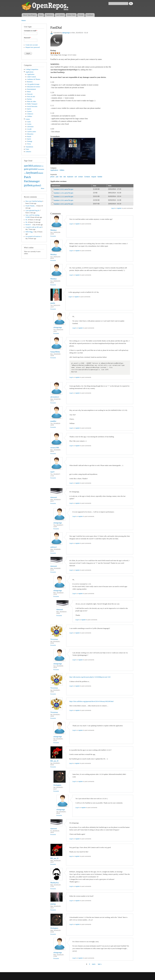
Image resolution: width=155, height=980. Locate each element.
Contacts (87, 177)
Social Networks (32, 106)
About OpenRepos (29, 15)
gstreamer (33, 169)
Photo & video (32, 102)
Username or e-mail (31, 31)
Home (24, 20)
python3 (37, 185)
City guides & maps (33, 84)
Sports (29, 109)
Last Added (60, 15)
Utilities (30, 116)
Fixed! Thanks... (31, 206)
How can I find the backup (34, 201)
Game (29, 122)
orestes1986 (55, 448)
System (29, 111)
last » (100, 964)
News (41, 15)
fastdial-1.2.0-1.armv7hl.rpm (64, 200)
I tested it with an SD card (34, 227)
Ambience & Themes (34, 79)
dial (65, 177)
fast (61, 177)
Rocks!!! (29, 225)
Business (30, 82)
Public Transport (32, 104)
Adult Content (32, 77)
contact (81, 177)
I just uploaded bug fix (33, 211)
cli (43, 166)
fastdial (100, 177)
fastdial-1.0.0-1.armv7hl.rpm (64, 189)
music (41, 173)
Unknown (30, 114)
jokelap (53, 904)
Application (31, 74)
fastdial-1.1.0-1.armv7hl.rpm (64, 193)
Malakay (54, 230)
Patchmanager (32, 181)
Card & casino (32, 132)
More (43, 188)
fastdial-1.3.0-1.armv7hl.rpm (64, 204)
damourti (54, 497)
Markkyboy (55, 883)
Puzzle (29, 137)
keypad (94, 177)
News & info (31, 97)
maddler (53, 421)
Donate (81, 15)
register (119, 208)
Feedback (90, 15)
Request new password (33, 47)
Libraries (28, 152)
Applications (29, 72)
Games (28, 119)
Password (27, 38)
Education (30, 134)
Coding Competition (32, 69)
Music (29, 92)
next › (94, 964)
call (76, 177)
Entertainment (31, 89)
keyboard (32, 173)
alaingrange (66, 33)
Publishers (49, 15)
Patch (27, 177)
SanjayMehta (55, 352)
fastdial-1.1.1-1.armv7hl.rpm (64, 197)
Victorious (54, 639)
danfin (53, 303)
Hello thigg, (29, 232)
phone (52, 177)
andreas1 (54, 547)
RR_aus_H (54, 761)
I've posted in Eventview (33, 236)
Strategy (30, 141)
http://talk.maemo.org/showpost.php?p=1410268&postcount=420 (90, 677)
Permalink (53, 236)
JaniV (52, 472)
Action (29, 124)
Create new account (32, 45)
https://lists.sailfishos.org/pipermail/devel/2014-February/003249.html (91, 701)
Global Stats (71, 15)
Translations (29, 147)
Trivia (29, 144)
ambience (37, 166)
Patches (29, 99)
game (26, 169)
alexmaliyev (55, 397)
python (28, 185)
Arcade (29, 129)
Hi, (27, 220)
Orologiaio (57, 785)
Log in (113, 208)
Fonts (27, 149)
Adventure (30, 127)
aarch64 (28, 166)
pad (57, 177)
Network (30, 94)
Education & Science (34, 87)
